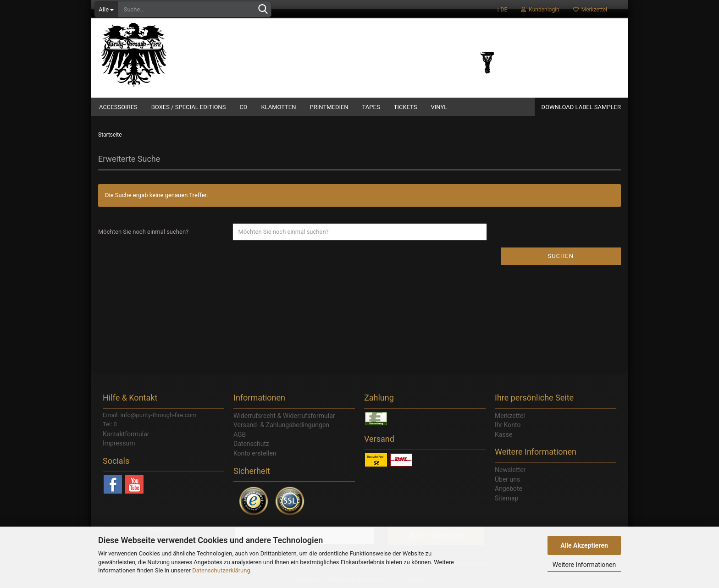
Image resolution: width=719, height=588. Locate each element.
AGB (240, 434)
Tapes (371, 107)
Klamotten (278, 107)
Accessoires (118, 107)
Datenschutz (251, 444)
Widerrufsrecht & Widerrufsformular (284, 416)
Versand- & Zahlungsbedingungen (281, 425)
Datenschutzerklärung (221, 570)
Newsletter (510, 470)
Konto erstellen (255, 453)
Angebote (509, 489)
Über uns (507, 479)
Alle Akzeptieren (584, 545)
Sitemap (506, 498)
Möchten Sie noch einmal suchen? (143, 232)
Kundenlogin (540, 10)
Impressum (119, 443)
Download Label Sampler (581, 107)
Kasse (503, 434)
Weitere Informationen (584, 565)
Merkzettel (590, 10)
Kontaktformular (126, 434)
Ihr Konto (508, 425)
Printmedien (329, 107)
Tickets (406, 107)
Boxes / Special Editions (189, 107)
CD (243, 107)
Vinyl (439, 107)
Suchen (561, 256)
